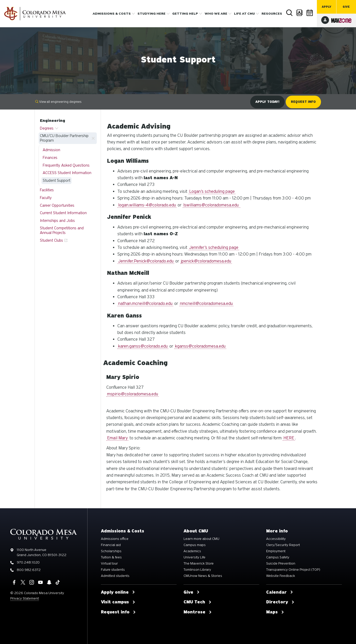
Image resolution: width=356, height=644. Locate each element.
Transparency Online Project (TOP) (293, 570)
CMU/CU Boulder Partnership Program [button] (64, 138)
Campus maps (195, 545)
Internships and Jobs (57, 221)
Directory (300, 13)
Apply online (118, 592)
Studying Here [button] (151, 14)
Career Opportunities (57, 205)
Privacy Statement (25, 598)
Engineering (53, 121)
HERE (289, 438)
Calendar (310, 13)
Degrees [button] (47, 128)
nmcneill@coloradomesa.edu (206, 303)
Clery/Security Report (283, 545)
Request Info (303, 102)
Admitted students (115, 576)
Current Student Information (63, 213)
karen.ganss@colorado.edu (143, 346)
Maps (275, 612)
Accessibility (276, 539)
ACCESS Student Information (67, 173)
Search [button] (289, 13)
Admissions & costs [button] (112, 14)
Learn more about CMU (201, 539)
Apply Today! (267, 102)
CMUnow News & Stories (203, 576)
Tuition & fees (111, 557)
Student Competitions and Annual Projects (62, 230)
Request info (118, 612)
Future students (113, 570)
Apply (327, 7)
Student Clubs (51, 240)
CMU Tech (198, 602)
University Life (194, 557)
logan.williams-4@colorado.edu (147, 205)
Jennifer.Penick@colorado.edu (146, 261)
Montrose (198, 612)
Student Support (57, 180)
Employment (276, 551)
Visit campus (118, 602)
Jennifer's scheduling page (214, 247)
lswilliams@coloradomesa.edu (211, 205)
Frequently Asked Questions (66, 165)
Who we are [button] (216, 14)
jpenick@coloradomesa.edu (206, 261)
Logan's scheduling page (212, 191)
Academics (192, 551)
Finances (50, 158)
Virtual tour (109, 564)
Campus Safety (278, 557)
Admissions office (115, 539)
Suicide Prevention (281, 564)
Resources (272, 14)
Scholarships (111, 551)
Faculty (46, 198)
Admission (51, 150)
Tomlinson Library (197, 570)
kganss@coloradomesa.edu (200, 346)
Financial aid (111, 545)
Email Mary (117, 438)
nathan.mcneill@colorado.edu (145, 303)
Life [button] (244, 14)
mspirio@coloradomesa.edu (133, 394)
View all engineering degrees (58, 102)
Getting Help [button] (185, 14)
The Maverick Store (199, 564)
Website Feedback (281, 576)
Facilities (47, 190)
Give (346, 7)
